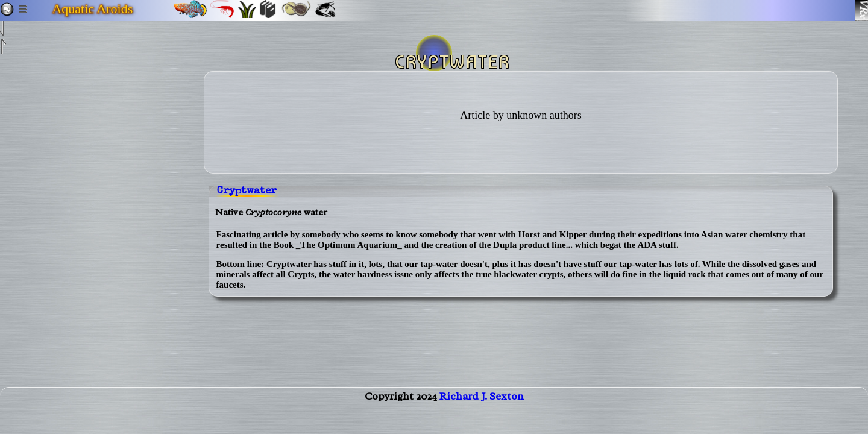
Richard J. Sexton (482, 408)
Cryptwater (247, 191)
